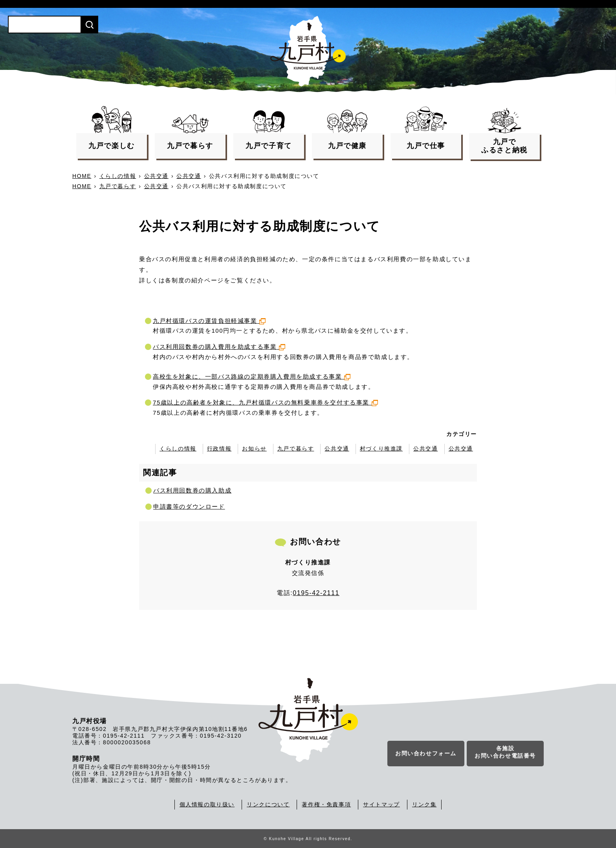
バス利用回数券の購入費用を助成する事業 (219, 347)
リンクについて (268, 804)
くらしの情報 (118, 176)
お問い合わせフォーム (426, 753)
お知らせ (254, 449)
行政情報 (219, 449)
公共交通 (156, 176)
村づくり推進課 (381, 449)
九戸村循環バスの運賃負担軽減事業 (209, 321)
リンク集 (424, 804)
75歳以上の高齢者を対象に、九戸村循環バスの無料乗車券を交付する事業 (265, 402)
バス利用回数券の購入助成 (192, 490)
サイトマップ (381, 804)
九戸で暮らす (118, 186)
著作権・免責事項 (326, 804)
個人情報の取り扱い (207, 804)
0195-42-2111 (316, 593)
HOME (82, 176)
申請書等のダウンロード (189, 506)
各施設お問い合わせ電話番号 (505, 752)
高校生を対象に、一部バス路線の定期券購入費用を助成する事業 (252, 376)
